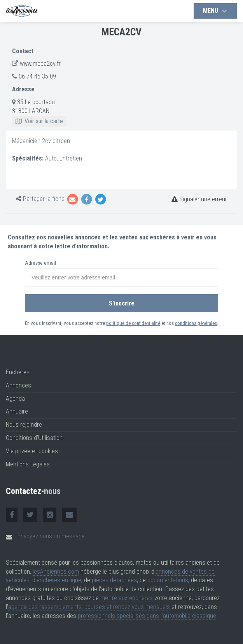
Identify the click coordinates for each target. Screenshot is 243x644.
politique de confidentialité (133, 323)
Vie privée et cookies (32, 451)
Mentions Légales (28, 464)
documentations (168, 580)
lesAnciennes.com (56, 572)
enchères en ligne (59, 580)
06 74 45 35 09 (37, 76)
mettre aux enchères (127, 598)
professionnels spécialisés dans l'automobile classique (147, 616)
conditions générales (196, 323)
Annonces (18, 385)
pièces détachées (114, 580)
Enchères (18, 372)
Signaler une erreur (199, 199)
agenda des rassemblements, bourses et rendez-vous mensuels (89, 607)
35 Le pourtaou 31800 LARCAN (39, 111)
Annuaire (17, 411)
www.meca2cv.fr (40, 64)
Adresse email (40, 263)
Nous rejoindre (24, 425)
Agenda (15, 399)
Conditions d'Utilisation (34, 438)
